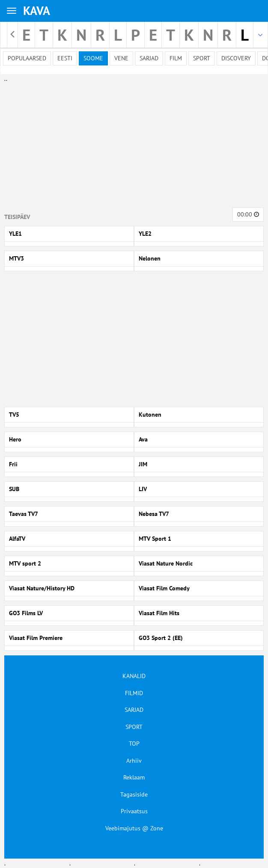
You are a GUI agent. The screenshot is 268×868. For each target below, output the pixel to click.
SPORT (134, 727)
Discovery (236, 58)
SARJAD (134, 710)
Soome (93, 58)
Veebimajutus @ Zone (134, 828)
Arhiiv (134, 761)
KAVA (37, 10)
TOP (134, 744)
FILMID (134, 693)
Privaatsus (134, 811)
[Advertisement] (132, 143)
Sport (202, 58)
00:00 (248, 214)
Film (176, 58)
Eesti (65, 58)
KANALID (134, 676)
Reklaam (134, 777)
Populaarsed (27, 58)
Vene (121, 58)
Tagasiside (134, 794)
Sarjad (149, 58)
